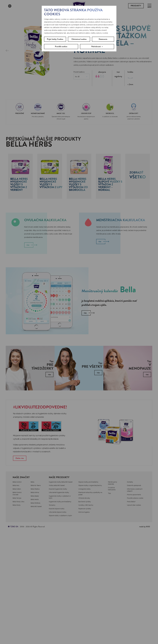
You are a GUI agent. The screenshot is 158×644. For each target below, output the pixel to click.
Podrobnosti (96, 47)
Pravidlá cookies (61, 47)
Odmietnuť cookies (79, 39)
